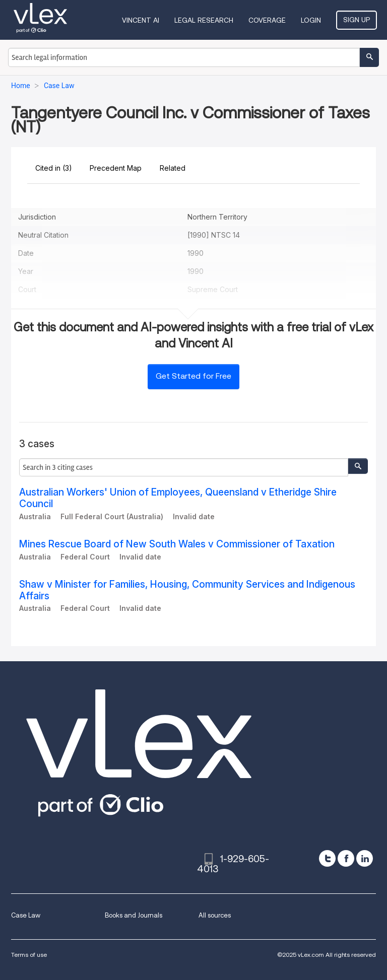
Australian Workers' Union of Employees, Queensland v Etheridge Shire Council (178, 498)
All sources (215, 915)
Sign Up (357, 20)
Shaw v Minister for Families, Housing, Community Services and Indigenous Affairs (187, 590)
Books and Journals (134, 915)
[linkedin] (365, 858)
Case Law (26, 915)
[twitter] (327, 858)
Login (311, 20)
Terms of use (29, 955)
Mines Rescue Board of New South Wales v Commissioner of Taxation (177, 544)
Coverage (267, 20)
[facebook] (346, 858)
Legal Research (204, 20)
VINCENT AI (141, 20)
